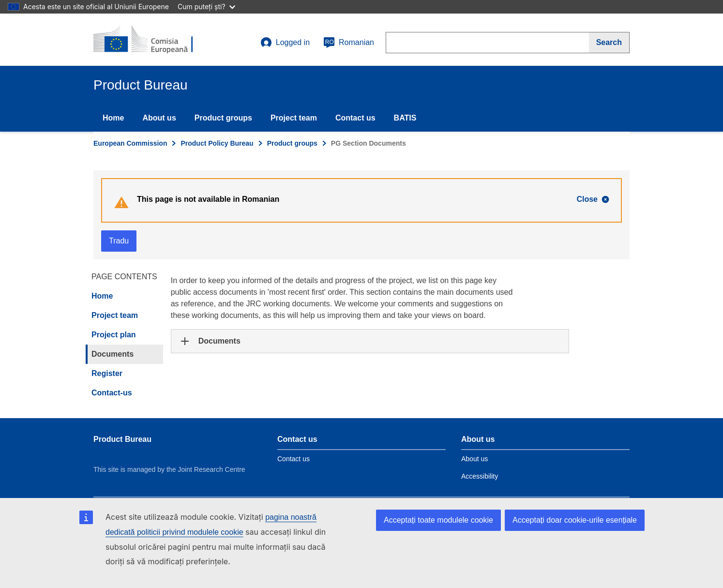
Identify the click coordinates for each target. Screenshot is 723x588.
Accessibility (480, 476)
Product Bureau (122, 439)
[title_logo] (152, 40)
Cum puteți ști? (206, 7)
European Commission (130, 143)
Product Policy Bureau (217, 143)
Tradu (119, 241)
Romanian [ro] (349, 43)
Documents (113, 354)
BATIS (405, 118)
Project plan (114, 335)
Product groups (223, 118)
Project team (294, 118)
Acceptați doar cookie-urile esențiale (575, 520)
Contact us (355, 118)
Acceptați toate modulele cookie (438, 520)
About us (159, 118)
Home (113, 118)
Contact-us (112, 393)
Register (107, 373)
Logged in (285, 43)
